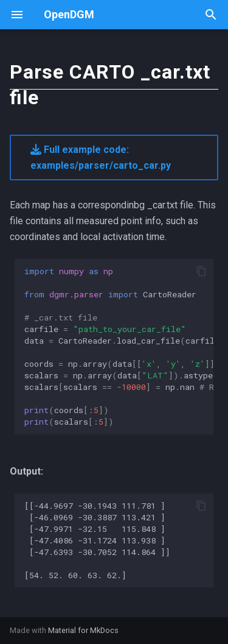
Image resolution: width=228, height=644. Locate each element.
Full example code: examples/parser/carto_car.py (101, 157)
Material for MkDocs (83, 630)
